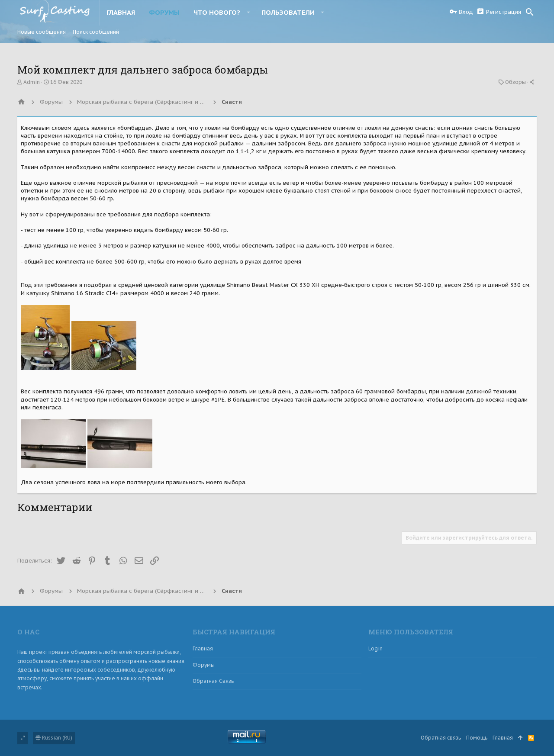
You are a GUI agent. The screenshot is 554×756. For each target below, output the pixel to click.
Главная (203, 648)
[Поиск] (530, 12)
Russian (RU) (54, 738)
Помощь (477, 738)
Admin (32, 82)
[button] (248, 12)
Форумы (204, 665)
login (375, 648)
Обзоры (515, 82)
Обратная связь (213, 681)
